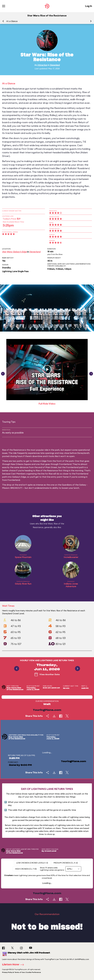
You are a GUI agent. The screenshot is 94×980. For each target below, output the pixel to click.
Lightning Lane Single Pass (15, 271)
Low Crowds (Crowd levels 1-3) (32, 863)
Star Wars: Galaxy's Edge (14, 252)
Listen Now (14, 965)
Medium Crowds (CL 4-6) (66, 863)
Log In (88, 6)
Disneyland (55, 65)
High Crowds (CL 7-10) (26, 869)
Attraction (42, 65)
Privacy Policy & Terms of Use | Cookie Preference (21, 972)
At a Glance (12, 21)
